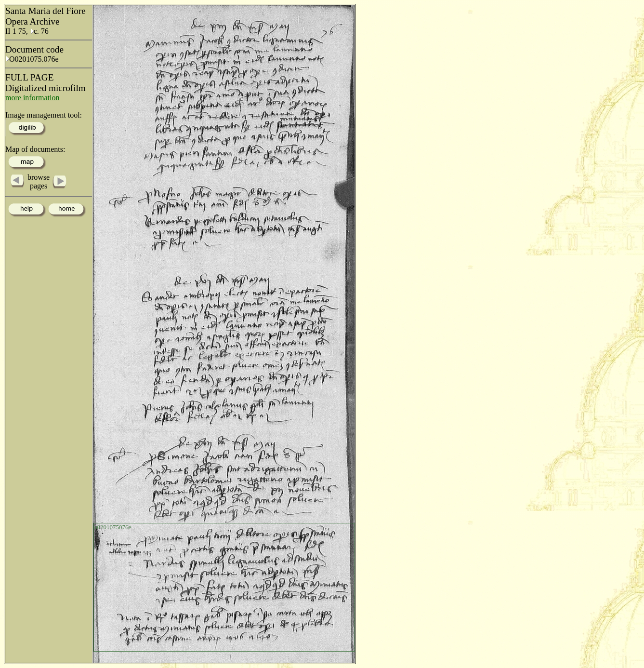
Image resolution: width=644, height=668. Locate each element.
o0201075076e (112, 527)
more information (32, 98)
